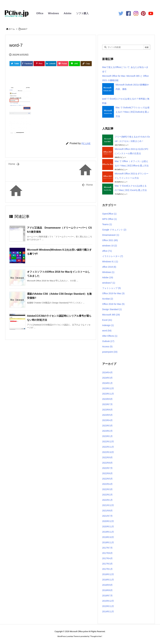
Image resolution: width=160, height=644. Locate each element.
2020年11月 (108, 527)
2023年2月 (107, 431)
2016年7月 (107, 596)
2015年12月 (108, 601)
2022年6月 (107, 473)
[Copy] (86, 64)
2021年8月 (107, 511)
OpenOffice (109, 214)
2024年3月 (107, 378)
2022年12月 (108, 442)
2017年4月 (107, 558)
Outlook (108, 341)
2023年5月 (107, 415)
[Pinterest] (39, 64)
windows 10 (110, 246)
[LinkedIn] (51, 64)
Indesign (108, 325)
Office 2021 (110, 240)
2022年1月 (107, 500)
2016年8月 (107, 590)
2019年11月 (108, 532)
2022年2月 (107, 495)
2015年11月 (108, 606)
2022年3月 (107, 489)
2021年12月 (108, 505)
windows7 (109, 283)
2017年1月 (107, 569)
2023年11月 (108, 394)
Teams (107, 224)
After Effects (110, 336)
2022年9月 (107, 457)
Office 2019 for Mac (113, 293)
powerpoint (110, 352)
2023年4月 (107, 420)
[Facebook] (27, 64)
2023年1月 (107, 436)
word (107, 331)
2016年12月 (108, 574)
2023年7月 (107, 404)
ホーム (12, 29)
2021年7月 (107, 516)
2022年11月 (108, 447)
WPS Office (109, 219)
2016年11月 (108, 580)
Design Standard (112, 309)
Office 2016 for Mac (113, 304)
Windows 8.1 (110, 262)
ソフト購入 (82, 13)
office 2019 (109, 267)
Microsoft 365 (111, 315)
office (107, 251)
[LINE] (74, 64)
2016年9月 (107, 585)
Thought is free (96, 636)
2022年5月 (107, 479)
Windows (53, 13)
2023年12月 (108, 388)
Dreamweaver (111, 235)
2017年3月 (107, 564)
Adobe (67, 13)
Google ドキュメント (114, 230)
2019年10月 (108, 537)
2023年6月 (107, 410)
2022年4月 (107, 484)
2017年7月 (107, 548)
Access (107, 347)
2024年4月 (107, 372)
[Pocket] (63, 64)
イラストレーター (113, 256)
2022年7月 (107, 468)
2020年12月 (108, 521)
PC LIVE (86, 143)
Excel (107, 320)
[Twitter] (15, 64)
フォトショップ (111, 288)
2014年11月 (108, 612)
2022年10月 (108, 452)
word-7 (24, 29)
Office (40, 13)
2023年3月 (107, 426)
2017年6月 (107, 553)
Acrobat (108, 299)
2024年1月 (107, 383)
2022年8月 (107, 463)
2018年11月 (108, 542)
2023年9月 (107, 399)
